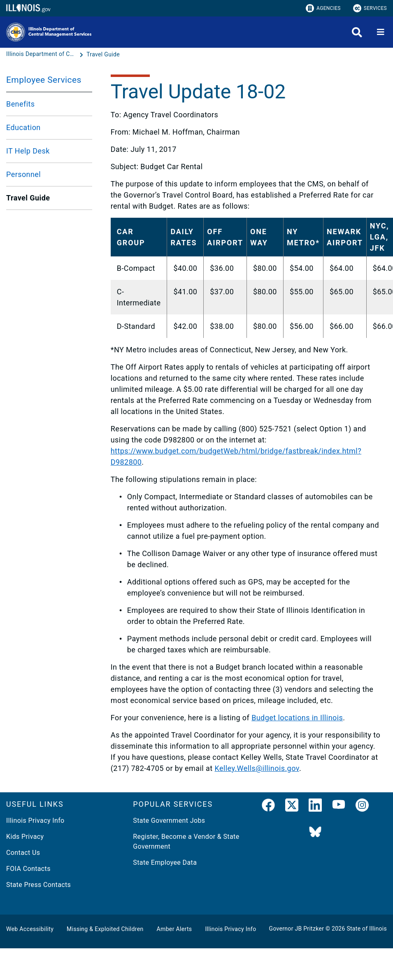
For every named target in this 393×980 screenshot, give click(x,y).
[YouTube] (339, 807)
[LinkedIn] (315, 807)
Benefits (21, 104)
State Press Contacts (38, 885)
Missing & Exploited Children (105, 929)
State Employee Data (165, 862)
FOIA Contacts (28, 869)
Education (23, 127)
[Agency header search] (357, 32)
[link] (268, 807)
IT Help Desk (28, 151)
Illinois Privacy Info (35, 821)
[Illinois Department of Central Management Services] (42, 54)
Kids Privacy (25, 837)
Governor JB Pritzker (297, 929)
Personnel (23, 174)
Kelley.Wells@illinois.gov (257, 768)
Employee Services (44, 80)
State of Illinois (367, 929)
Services (370, 8)
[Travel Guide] (103, 54)
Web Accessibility (30, 929)
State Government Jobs (169, 821)
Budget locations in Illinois (297, 718)
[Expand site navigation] (381, 32)
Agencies (323, 8)
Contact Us (23, 853)
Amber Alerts (174, 929)
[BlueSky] (315, 832)
